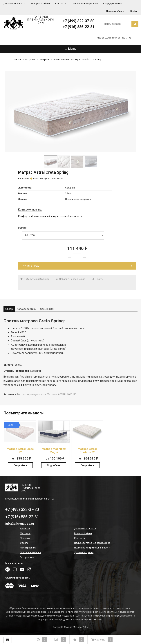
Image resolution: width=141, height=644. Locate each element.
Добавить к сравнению (70, 279)
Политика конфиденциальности (92, 548)
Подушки (25, 538)
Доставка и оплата (14, 4)
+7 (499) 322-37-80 (79, 21)
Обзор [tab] (9, 309)
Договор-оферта (84, 553)
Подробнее (20, 465)
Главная (16, 60)
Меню (70, 49)
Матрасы (30, 60)
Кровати (25, 529)
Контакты (61, 4)
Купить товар (77, 266)
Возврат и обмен (40, 4)
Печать (97, 279)
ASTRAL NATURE (67, 394)
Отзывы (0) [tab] (47, 309)
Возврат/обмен (83, 534)
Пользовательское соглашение (92, 543)
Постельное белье (30, 553)
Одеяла (24, 543)
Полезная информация (85, 4)
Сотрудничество (113, 4)
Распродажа (27, 558)
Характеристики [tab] (27, 309)
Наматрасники (28, 548)
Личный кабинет (115, 11)
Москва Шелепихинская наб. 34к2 (114, 38)
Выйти (134, 11)
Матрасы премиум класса (54, 60)
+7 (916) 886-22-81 (79, 27)
